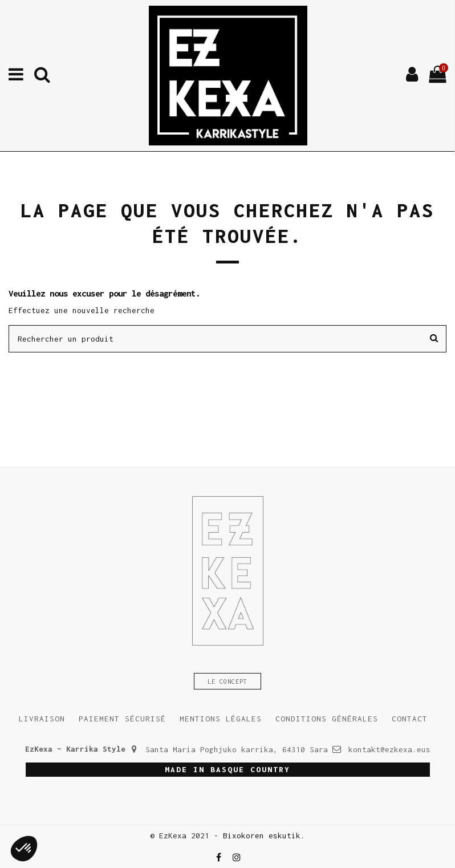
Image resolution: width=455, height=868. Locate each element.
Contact (410, 719)
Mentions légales (221, 719)
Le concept (227, 682)
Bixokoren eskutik (262, 835)
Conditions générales (327, 719)
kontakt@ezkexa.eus (389, 749)
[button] (24, 849)
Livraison (42, 719)
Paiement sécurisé (122, 719)
